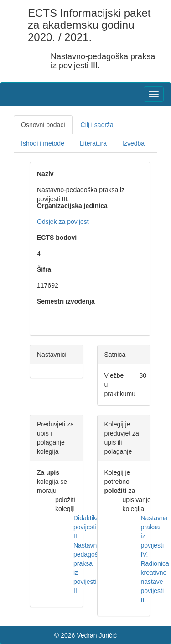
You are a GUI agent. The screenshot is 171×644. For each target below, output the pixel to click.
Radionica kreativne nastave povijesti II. (155, 582)
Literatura (93, 143)
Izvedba (133, 143)
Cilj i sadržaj (98, 125)
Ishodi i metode (43, 143)
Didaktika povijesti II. (87, 527)
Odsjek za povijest (63, 222)
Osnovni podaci (43, 125)
